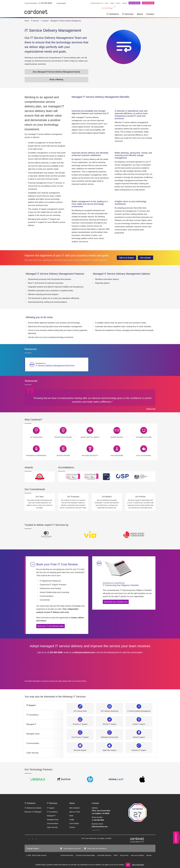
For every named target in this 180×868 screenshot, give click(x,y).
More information (138, 865)
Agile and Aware (117, 456)
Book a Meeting (134, 3)
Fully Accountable (144, 456)
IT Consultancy (32, 715)
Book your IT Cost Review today (51, 626)
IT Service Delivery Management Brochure (61, 364)
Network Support (139, 737)
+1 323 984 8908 (38, 3)
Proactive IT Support (80, 724)
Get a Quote (146, 258)
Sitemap (149, 855)
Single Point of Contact (90, 437)
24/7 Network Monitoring (110, 711)
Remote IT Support (110, 724)
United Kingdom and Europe (72, 849)
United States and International (97, 849)
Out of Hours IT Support (80, 737)
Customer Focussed (144, 437)
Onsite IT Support (139, 724)
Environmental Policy (67, 855)
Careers (118, 3)
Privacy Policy (81, 681)
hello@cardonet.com (97, 3)
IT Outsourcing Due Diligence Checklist (127, 584)
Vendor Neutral (117, 437)
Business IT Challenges (33, 812)
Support (125, 3)
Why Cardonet (74, 808)
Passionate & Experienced (36, 456)
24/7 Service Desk (80, 711)
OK (128, 865)
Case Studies (74, 823)
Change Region (96, 830)
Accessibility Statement (104, 855)
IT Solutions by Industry (33, 808)
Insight (112, 3)
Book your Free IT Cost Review (57, 564)
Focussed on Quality (90, 456)
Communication (33, 743)
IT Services (128, 14)
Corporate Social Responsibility (85, 855)
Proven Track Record (63, 437)
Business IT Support (139, 750)
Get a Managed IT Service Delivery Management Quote (56, 72)
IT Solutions (113, 14)
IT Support (31, 705)
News (107, 3)
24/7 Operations (36, 437)
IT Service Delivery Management (139, 711)
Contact (150, 14)
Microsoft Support (80, 750)
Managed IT (31, 724)
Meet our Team (75, 812)
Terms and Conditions (137, 855)
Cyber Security (32, 753)
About (140, 14)
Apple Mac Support (109, 750)
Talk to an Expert (127, 258)
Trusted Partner (63, 456)
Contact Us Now (148, 3)
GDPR (116, 855)
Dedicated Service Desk (109, 737)
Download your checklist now (116, 602)
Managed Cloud (33, 734)
